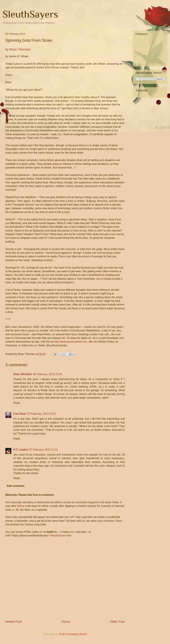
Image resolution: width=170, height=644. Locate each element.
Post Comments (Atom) (73, 634)
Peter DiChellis (23, 374)
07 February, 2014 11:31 (43, 450)
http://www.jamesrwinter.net (70, 342)
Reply (17, 403)
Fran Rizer (20, 414)
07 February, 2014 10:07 (42, 414)
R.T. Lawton (21, 450)
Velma (20, 506)
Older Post (117, 622)
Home (66, 622)
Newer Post (14, 622)
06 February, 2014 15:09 (47, 374)
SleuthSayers (30, 14)
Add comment (16, 486)
